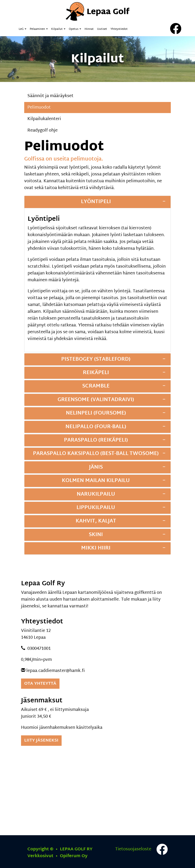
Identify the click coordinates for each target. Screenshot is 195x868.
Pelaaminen (39, 29)
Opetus (75, 29)
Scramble (96, 386)
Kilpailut (58, 29)
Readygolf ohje (42, 131)
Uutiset (102, 29)
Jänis (96, 467)
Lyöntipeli (96, 202)
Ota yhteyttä (40, 684)
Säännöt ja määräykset (50, 96)
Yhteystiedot (119, 29)
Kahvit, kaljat (96, 521)
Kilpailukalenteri (44, 119)
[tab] (97, 202)
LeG (23, 29)
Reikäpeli (96, 373)
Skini (96, 535)
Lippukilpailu (96, 508)
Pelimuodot (39, 108)
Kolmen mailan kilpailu (96, 481)
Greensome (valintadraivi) (96, 400)
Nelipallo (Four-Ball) (96, 427)
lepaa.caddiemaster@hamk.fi (56, 671)
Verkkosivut (57, 856)
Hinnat (89, 29)
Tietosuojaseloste (133, 849)
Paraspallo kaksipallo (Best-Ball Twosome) (96, 454)
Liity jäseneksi (41, 740)
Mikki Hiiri (96, 548)
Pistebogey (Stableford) (96, 359)
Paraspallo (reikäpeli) (96, 440)
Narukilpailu (96, 494)
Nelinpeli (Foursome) (96, 413)
